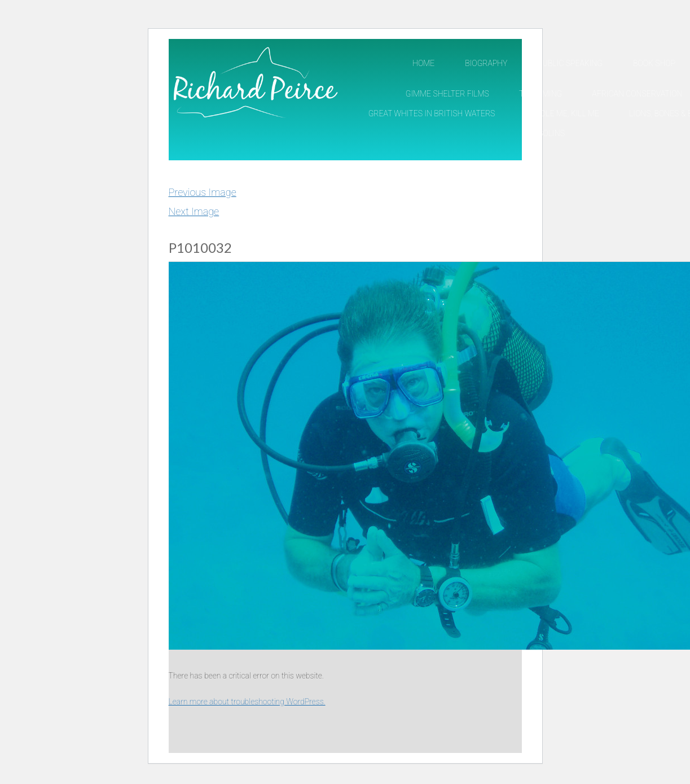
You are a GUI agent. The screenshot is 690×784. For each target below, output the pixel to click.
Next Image (194, 211)
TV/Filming (540, 94)
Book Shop (654, 63)
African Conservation (637, 94)
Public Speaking (570, 63)
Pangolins (544, 133)
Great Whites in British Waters (432, 113)
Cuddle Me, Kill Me (562, 113)
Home (423, 63)
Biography (486, 63)
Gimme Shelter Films (447, 94)
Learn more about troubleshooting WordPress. (247, 702)
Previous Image (203, 192)
